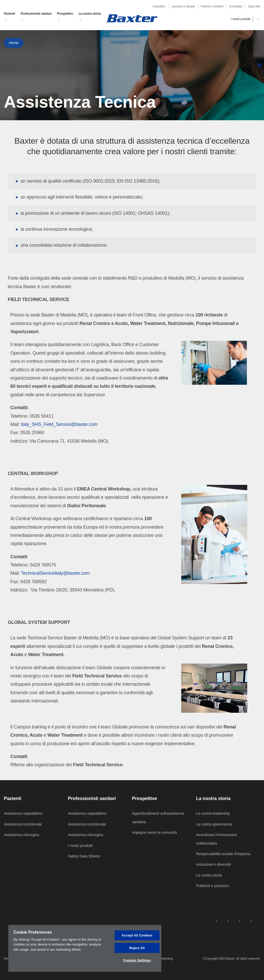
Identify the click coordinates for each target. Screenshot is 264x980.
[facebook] (228, 921)
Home (14, 43)
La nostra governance (214, 824)
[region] (85, 948)
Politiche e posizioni (213, 886)
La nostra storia (209, 875)
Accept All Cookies (137, 935)
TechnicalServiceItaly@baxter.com (55, 573)
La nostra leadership (213, 813)
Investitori (159, 6)
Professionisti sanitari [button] (36, 14)
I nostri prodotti (240, 19)
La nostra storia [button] (90, 14)
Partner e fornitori (212, 6)
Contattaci (236, 6)
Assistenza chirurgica (21, 835)
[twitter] (240, 921)
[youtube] (251, 921)
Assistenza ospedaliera (23, 813)
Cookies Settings (137, 960)
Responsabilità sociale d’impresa (223, 854)
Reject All (137, 948)
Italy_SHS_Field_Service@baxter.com (59, 424)
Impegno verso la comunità (154, 832)
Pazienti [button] (9, 14)
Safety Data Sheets (84, 856)
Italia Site (254, 6)
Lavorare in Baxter (183, 6)
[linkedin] (217, 921)
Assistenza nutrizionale (23, 824)
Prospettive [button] (65, 14)
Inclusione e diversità (214, 864)
